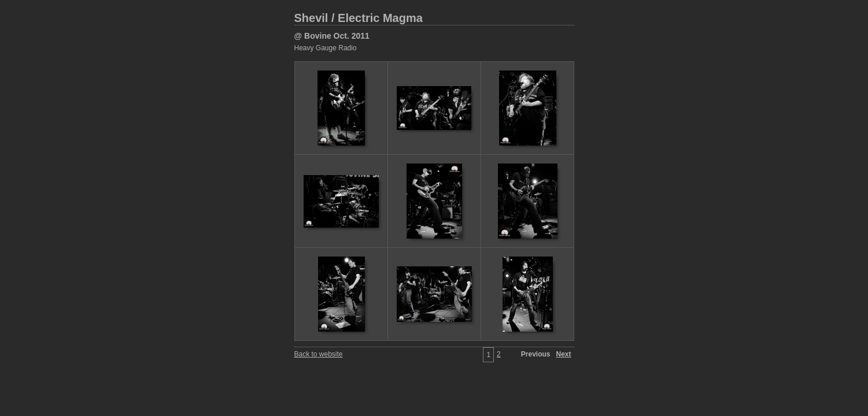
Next (563, 354)
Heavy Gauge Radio (326, 48)
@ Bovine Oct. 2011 (332, 36)
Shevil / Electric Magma (359, 18)
